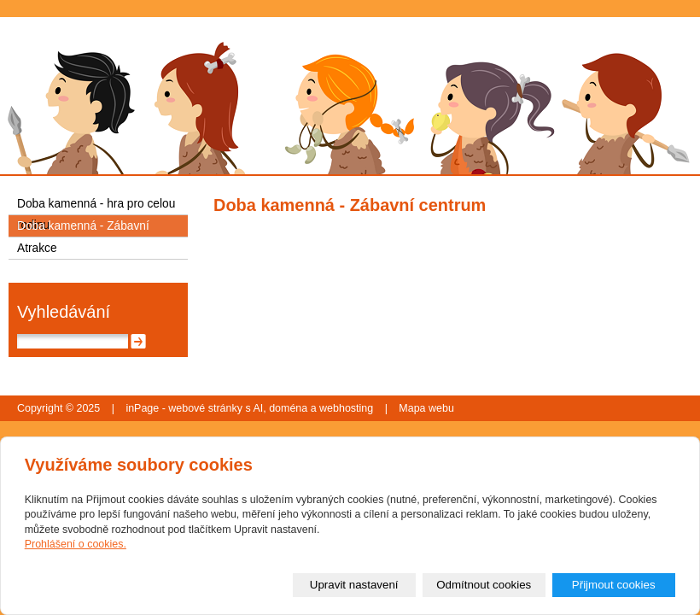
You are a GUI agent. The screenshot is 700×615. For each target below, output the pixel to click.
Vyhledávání (64, 312)
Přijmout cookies (614, 585)
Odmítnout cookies (484, 585)
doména (288, 408)
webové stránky (205, 408)
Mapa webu (426, 408)
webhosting (346, 408)
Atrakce (37, 248)
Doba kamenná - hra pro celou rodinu (96, 206)
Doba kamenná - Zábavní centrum (83, 228)
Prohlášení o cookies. (76, 544)
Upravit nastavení (354, 585)
